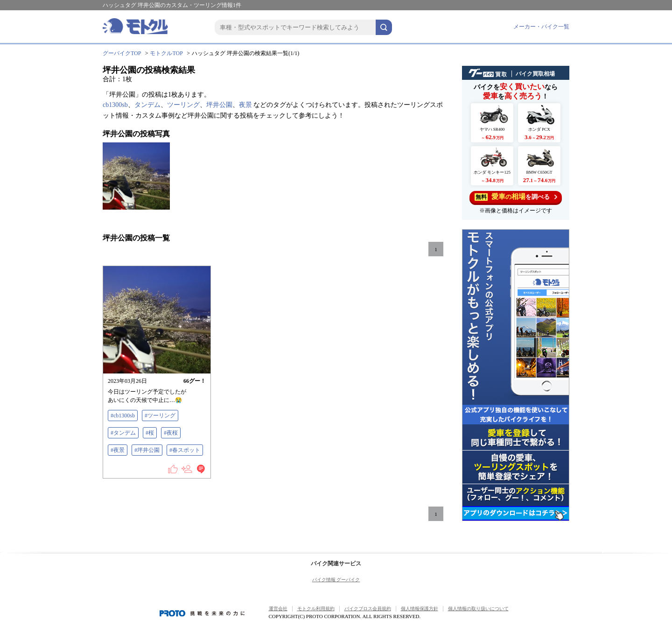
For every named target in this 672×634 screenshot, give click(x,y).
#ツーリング (160, 416)
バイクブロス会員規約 (368, 609)
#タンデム (123, 433)
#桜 (150, 433)
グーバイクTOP (122, 53)
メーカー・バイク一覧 (541, 27)
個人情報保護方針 (420, 609)
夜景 (245, 105)
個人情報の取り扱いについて (478, 609)
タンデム (147, 105)
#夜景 (118, 450)
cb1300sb (115, 105)
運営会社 (278, 609)
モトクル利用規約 (316, 609)
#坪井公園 (147, 450)
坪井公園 (219, 105)
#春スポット (185, 450)
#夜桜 (171, 433)
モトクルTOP (166, 53)
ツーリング (183, 105)
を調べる (516, 197)
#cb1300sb (123, 416)
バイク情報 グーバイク (336, 580)
